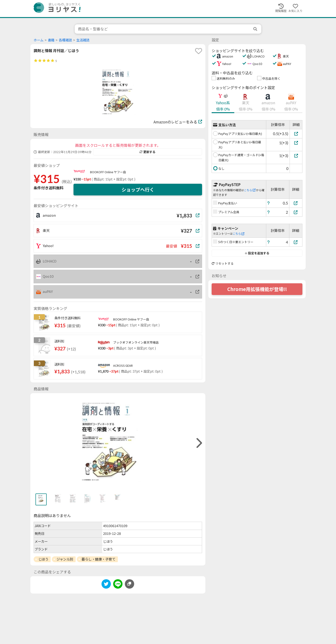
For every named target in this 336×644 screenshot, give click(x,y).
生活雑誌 (83, 40)
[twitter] (106, 585)
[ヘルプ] (269, 203)
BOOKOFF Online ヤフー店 (108, 172)
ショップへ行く (138, 190)
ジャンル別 (65, 559)
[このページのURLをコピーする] (129, 584)
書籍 (51, 40)
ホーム (38, 40)
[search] (256, 29)
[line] (118, 585)
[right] (199, 443)
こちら (250, 190)
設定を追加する (257, 253)
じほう (43, 559)
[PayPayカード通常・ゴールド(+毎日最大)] (296, 156)
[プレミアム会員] (296, 212)
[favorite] (199, 51)
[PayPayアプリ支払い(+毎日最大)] (296, 134)
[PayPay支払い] (296, 203)
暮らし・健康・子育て (98, 559)
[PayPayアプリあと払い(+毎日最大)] (296, 143)
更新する (147, 152)
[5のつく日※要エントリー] (296, 242)
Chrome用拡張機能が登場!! (257, 289)
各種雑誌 (65, 40)
